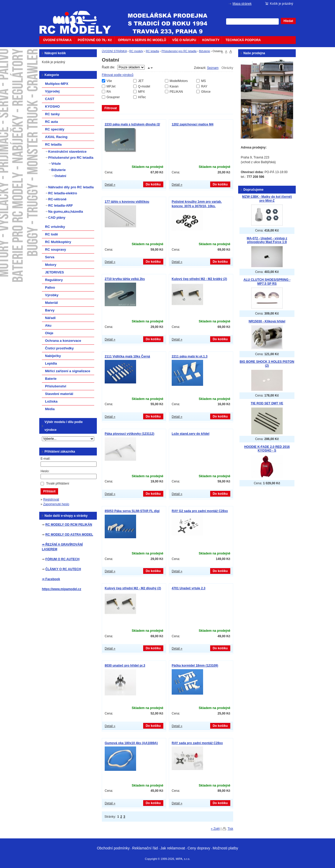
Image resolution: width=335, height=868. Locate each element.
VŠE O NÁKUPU (184, 40)
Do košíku (153, 184)
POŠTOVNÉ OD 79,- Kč (95, 40)
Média (50, 409)
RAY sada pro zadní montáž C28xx (197, 743)
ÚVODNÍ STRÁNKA (57, 40)
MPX (141, 92)
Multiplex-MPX (57, 84)
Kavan (174, 86)
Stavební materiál (59, 394)
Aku (48, 325)
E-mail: (45, 459)
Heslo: (45, 471)
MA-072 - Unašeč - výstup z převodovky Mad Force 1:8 (267, 240)
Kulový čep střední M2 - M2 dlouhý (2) (133, 588)
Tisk (230, 829)
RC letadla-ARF (61, 205)
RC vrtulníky (55, 227)
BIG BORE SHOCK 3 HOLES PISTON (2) (267, 364)
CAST (50, 99)
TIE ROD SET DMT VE (267, 403)
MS (203, 81)
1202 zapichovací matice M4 (192, 124)
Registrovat (51, 499)
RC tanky (52, 114)
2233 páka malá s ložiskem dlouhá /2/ (132, 124)
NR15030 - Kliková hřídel (267, 321)
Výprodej (52, 91)
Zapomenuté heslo (56, 504)
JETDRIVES (54, 272)
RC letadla (152, 51)
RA (109, 92)
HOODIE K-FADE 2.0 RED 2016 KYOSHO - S (267, 449)
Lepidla (51, 363)
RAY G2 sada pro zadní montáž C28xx (200, 511)
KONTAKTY (211, 40)
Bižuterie (204, 51)
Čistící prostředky (59, 348)
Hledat (288, 21)
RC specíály (55, 129)
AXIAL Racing (56, 137)
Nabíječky (53, 356)
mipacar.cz (79, 19)
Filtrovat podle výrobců (118, 75)
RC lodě (51, 234)
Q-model (144, 86)
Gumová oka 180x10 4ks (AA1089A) (131, 743)
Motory (51, 265)
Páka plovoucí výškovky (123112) (129, 434)
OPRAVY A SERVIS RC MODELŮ (142, 40)
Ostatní (60, 176)
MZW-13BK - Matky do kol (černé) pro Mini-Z (267, 199)
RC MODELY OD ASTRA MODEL (69, 535)
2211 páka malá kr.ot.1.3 (190, 356)
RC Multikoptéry (58, 242)
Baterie (51, 379)
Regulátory (54, 280)
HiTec (142, 97)
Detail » (110, 185)
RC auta (51, 122)
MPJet (111, 86)
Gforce (206, 92)
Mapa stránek (242, 4)
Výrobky (52, 295)
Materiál (51, 303)
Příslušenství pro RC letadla (179, 51)
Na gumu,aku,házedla (66, 211)
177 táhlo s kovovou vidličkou (127, 202)
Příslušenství (56, 386)
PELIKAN (176, 92)
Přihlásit (49, 491)
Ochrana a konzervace (63, 341)
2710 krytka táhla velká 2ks (125, 279)
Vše (109, 81)
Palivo (50, 287)
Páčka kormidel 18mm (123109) (195, 666)
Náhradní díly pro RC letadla (71, 187)
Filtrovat (111, 108)
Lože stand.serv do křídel (191, 434)
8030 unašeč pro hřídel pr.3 (125, 666)
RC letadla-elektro (63, 193)
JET (141, 81)
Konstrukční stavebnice (67, 152)
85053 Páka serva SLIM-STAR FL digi (132, 511)
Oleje (49, 333)
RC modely (136, 51)
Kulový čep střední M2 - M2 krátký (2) (199, 279)
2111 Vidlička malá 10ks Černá (127, 356)
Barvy (50, 310)
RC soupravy (55, 249)
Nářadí (50, 318)
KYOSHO (52, 106)
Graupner (113, 97)
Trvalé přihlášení (58, 484)
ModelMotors (179, 81)
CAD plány (57, 218)
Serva (50, 257)
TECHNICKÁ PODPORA (243, 40)
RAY (204, 86)
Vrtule (56, 164)
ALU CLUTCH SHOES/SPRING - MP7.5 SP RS (267, 282)
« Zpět (215, 829)
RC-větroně (57, 199)
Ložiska (51, 401)
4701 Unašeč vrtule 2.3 (189, 588)
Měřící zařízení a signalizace (68, 371)
